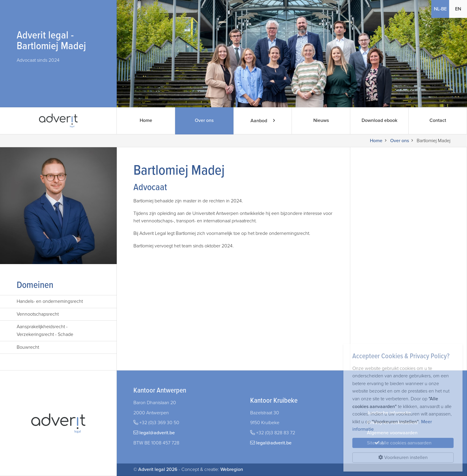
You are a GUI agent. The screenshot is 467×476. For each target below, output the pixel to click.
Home (146, 121)
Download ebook (379, 121)
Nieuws (321, 121)
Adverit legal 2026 (158, 469)
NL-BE (440, 9)
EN (458, 9)
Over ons (204, 121)
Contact (438, 121)
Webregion (232, 469)
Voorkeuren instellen (403, 458)
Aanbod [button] (263, 121)
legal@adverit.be (157, 433)
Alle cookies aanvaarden (403, 443)
